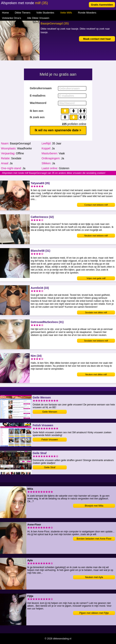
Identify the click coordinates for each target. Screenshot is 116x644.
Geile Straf (50, 467)
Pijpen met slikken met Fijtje (94, 613)
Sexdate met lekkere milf (96, 341)
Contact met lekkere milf (96, 205)
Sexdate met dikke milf (96, 312)
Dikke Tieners (23, 13)
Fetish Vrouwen (50, 440)
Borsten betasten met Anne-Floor (94, 539)
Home (5, 13)
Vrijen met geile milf (96, 278)
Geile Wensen (50, 412)
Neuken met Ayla (94, 577)
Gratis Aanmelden (102, 5)
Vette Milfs (66, 13)
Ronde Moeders (87, 13)
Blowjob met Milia (94, 506)
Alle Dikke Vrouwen (38, 18)
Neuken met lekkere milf (96, 236)
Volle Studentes (45, 13)
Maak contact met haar (97, 39)
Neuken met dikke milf (96, 374)
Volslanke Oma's (11, 18)
